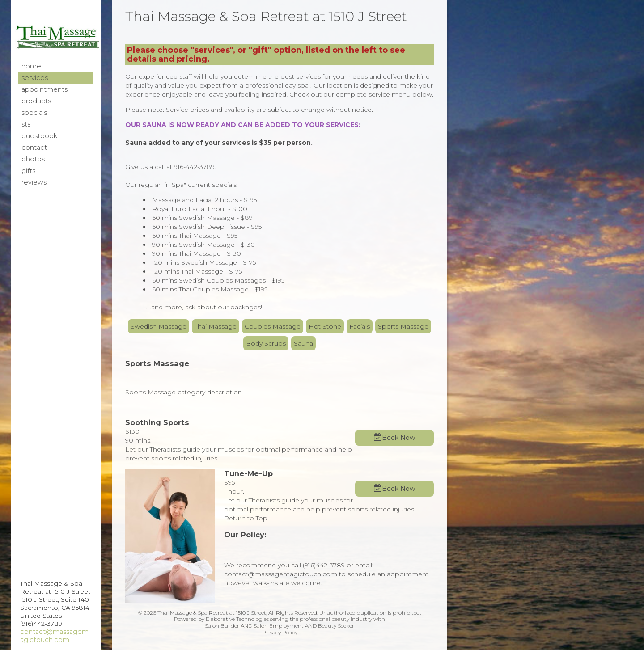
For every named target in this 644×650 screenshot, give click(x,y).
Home (31, 66)
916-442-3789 (194, 167)
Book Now (398, 438)
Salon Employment (279, 626)
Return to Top (246, 518)
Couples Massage (273, 326)
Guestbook (39, 136)
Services (35, 78)
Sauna (303, 343)
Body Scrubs (266, 343)
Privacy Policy (280, 632)
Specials (34, 113)
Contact (34, 148)
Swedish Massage (159, 326)
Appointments (44, 89)
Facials (360, 326)
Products (36, 101)
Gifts (28, 171)
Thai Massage (216, 326)
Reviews (34, 182)
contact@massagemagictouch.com (54, 636)
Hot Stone (325, 326)
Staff (28, 124)
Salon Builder (222, 626)
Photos (33, 159)
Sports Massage (403, 326)
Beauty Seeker (336, 626)
